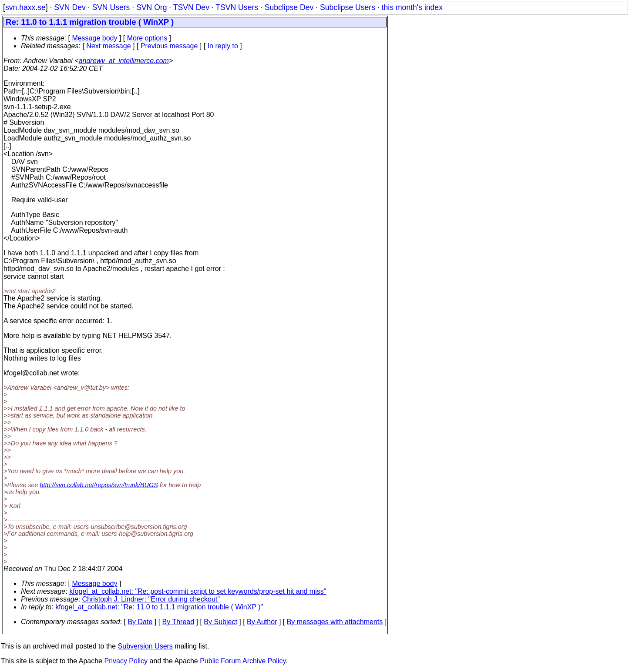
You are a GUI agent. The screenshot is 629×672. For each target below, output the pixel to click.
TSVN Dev (191, 7)
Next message (108, 46)
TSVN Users (237, 7)
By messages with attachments (335, 622)
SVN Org (151, 7)
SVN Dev (70, 7)
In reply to (223, 46)
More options (147, 38)
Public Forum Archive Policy (243, 661)
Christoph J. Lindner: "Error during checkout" (151, 599)
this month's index (412, 7)
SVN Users (111, 7)
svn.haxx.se (25, 7)
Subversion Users (145, 646)
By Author (262, 622)
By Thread (178, 622)
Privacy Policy (126, 661)
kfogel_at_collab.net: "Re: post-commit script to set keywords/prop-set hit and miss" (198, 591)
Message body (94, 38)
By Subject (220, 622)
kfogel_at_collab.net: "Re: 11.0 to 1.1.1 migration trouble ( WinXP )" (159, 607)
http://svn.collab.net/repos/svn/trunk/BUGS (99, 485)
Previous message (169, 46)
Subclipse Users (348, 7)
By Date (140, 622)
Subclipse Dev (289, 7)
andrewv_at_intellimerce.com (124, 61)
